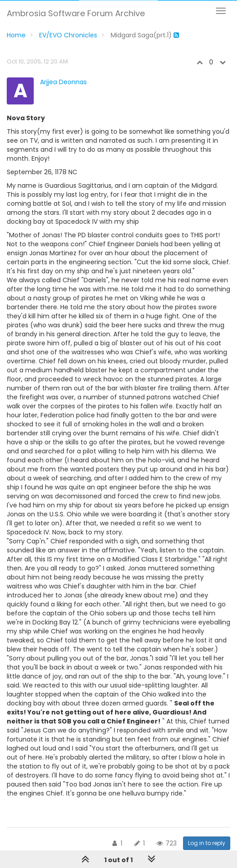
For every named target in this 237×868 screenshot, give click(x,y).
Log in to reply (207, 843)
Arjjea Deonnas (63, 82)
